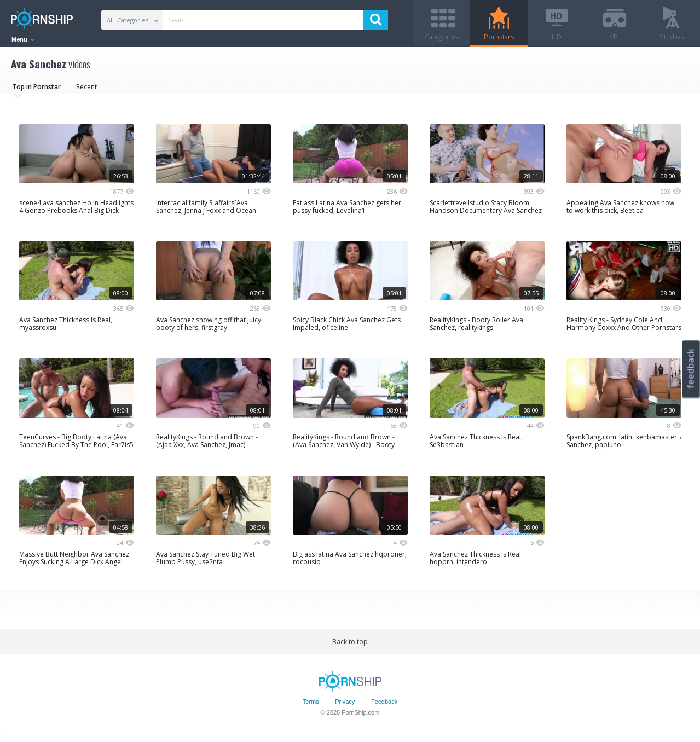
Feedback (384, 705)
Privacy (345, 705)
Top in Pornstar (36, 90)
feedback (691, 369)
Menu (23, 39)
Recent (86, 90)
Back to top (350, 645)
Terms (311, 705)
